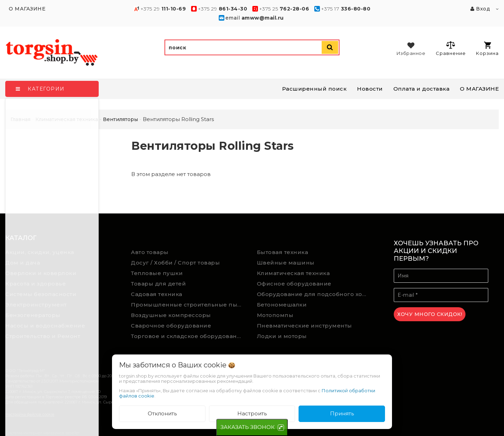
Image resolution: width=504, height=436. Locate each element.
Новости (370, 89)
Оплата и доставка (422, 89)
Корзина (487, 49)
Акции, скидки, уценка (40, 252)
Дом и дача (23, 263)
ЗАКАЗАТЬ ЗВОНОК (248, 427)
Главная (20, 119)
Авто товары (150, 252)
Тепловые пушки (157, 273)
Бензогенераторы (33, 315)
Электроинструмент (36, 305)
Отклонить (162, 413)
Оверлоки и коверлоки (41, 273)
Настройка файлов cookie (30, 414)
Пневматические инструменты (304, 326)
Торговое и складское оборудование (188, 336)
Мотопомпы (275, 315)
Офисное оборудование (294, 284)
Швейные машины (286, 263)
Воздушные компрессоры (171, 315)
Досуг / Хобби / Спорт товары (175, 263)
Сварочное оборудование (171, 326)
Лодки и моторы (282, 336)
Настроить (252, 413)
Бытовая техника (283, 252)
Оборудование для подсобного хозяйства (315, 294)
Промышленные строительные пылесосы (189, 305)
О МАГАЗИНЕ (479, 89)
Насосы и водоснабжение (45, 326)
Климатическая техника (293, 273)
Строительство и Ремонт (43, 336)
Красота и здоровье (36, 284)
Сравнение (451, 48)
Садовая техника (157, 294)
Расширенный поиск (314, 89)
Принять (342, 413)
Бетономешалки (282, 305)
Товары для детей (158, 284)
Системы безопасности (41, 294)
